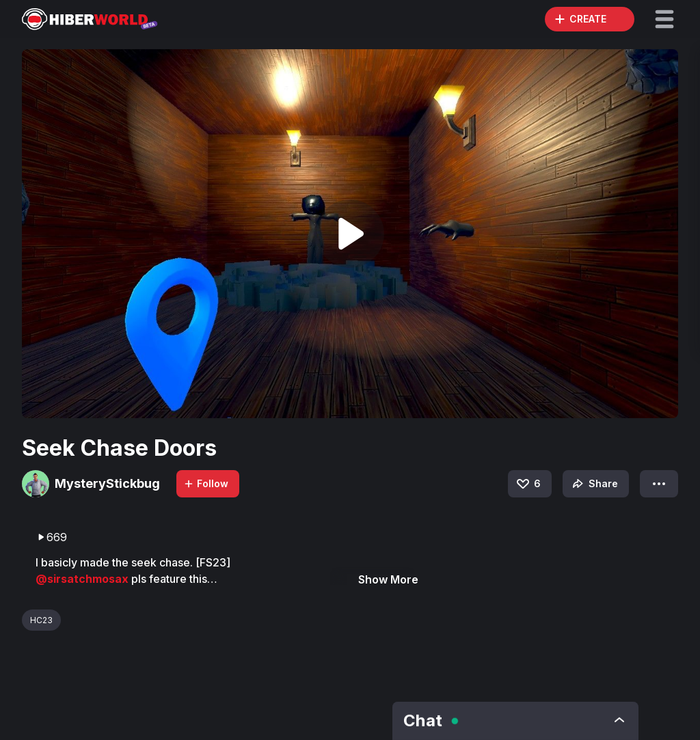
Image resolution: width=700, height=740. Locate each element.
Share (594, 484)
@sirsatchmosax (83, 579)
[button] (664, 19)
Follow (206, 483)
